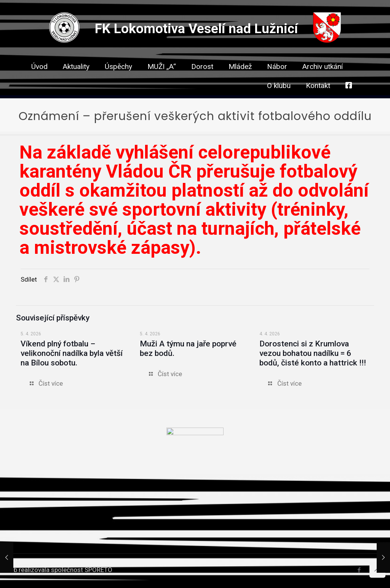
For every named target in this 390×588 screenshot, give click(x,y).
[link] (202, 80)
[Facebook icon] (359, 570)
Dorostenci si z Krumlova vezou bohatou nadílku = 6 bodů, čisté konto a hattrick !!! (313, 353)
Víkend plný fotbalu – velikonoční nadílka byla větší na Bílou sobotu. (72, 353)
